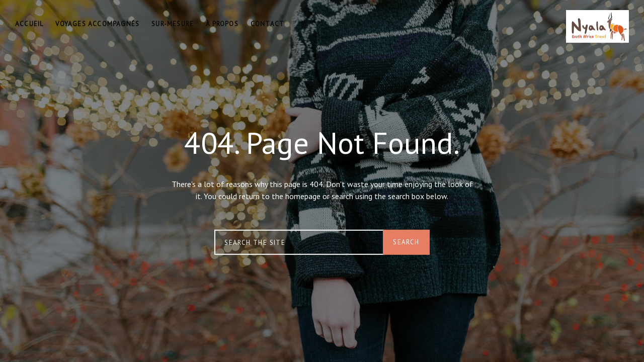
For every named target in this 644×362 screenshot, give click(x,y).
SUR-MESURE (173, 24)
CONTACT (267, 24)
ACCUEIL (29, 24)
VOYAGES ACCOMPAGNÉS (97, 24)
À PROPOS (222, 24)
